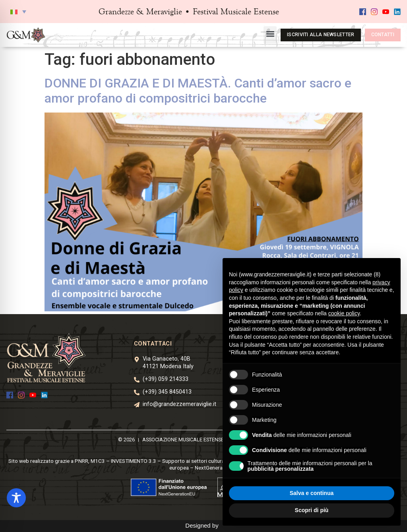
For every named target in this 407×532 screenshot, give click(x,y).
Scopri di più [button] (312, 510)
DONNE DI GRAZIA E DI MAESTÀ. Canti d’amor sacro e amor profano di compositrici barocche (198, 91)
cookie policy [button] (344, 313)
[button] (18, 12)
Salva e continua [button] (312, 493)
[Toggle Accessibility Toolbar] (16, 498)
